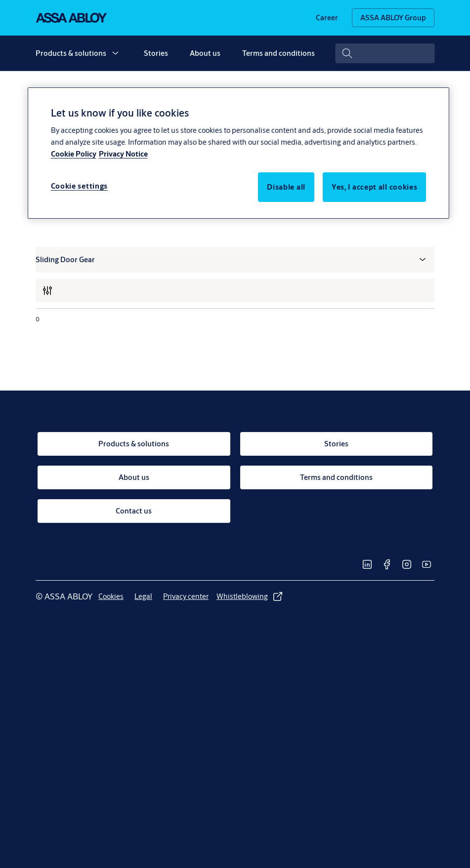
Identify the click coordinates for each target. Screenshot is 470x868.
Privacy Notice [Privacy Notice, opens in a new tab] (123, 154)
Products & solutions (71, 53)
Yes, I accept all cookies (375, 187)
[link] (327, 18)
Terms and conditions (278, 53)
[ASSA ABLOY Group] (393, 18)
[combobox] (385, 53)
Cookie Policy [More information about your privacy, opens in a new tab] (74, 154)
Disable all (286, 187)
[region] (239, 153)
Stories (156, 53)
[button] (115, 53)
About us (205, 53)
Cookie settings (80, 186)
